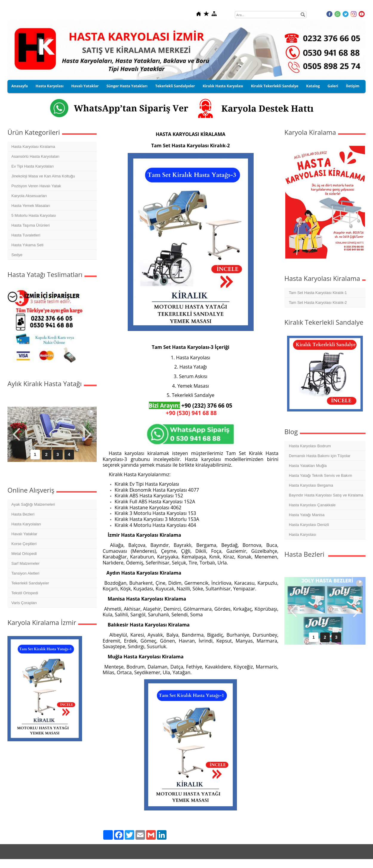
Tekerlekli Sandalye (193, 395)
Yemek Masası (193, 386)
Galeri (333, 86)
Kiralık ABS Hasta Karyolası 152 (149, 496)
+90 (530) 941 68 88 (191, 413)
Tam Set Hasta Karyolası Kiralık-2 (318, 303)
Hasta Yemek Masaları (31, 206)
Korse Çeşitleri (24, 544)
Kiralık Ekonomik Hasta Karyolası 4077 (157, 490)
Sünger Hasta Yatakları (127, 86)
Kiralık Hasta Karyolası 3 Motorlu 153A (157, 519)
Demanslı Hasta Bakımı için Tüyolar (320, 456)
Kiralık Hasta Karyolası (223, 86)
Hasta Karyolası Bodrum (310, 446)
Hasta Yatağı (193, 367)
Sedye (17, 255)
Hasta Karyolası (49, 86)
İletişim (353, 86)
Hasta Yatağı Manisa (307, 515)
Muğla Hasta (123, 657)
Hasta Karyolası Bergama (311, 485)
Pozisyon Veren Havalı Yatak (36, 186)
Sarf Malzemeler (26, 563)
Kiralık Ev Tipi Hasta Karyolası (147, 484)
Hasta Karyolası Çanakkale (312, 505)
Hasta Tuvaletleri (26, 235)
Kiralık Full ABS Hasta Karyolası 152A (155, 502)
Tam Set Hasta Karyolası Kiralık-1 (318, 293)
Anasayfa (20, 86)
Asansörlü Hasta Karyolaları (35, 156)
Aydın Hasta (121, 573)
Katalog (313, 86)
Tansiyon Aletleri (25, 573)
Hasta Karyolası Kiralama (33, 147)
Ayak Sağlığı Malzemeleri (33, 504)
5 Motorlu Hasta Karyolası (34, 215)
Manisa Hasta (125, 599)
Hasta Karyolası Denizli (309, 525)
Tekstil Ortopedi (25, 593)
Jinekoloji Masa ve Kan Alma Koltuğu (43, 176)
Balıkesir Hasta (126, 625)
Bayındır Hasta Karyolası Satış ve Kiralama (326, 495)
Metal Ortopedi (24, 554)
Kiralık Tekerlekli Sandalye (275, 86)
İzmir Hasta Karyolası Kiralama (144, 535)
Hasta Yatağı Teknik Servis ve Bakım (320, 475)
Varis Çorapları (24, 603)
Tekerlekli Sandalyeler (175, 86)
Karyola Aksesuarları (29, 196)
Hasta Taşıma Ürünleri (30, 225)
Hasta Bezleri (23, 514)
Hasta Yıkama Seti (27, 245)
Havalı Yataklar (85, 86)
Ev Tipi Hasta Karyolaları (33, 166)
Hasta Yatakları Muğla (308, 466)
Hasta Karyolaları (26, 524)
